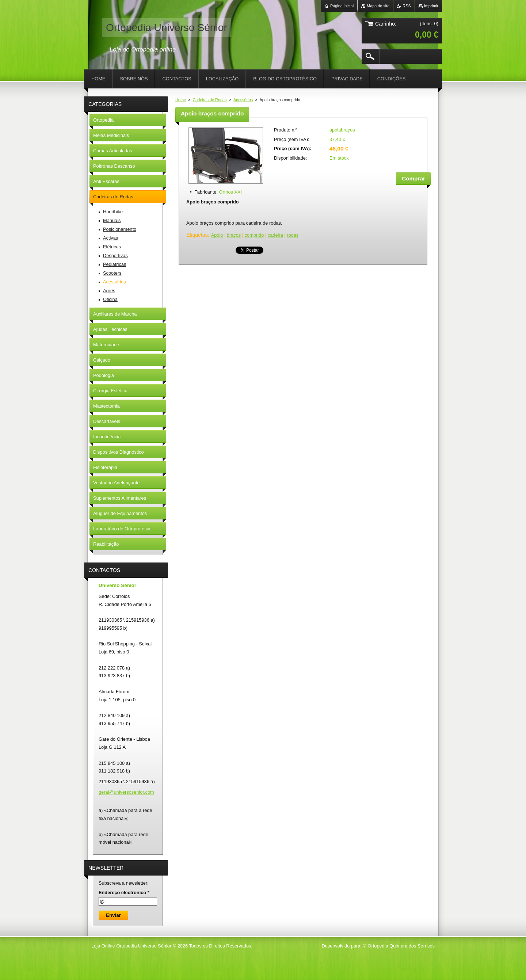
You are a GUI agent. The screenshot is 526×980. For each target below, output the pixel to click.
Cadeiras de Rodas (209, 100)
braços (234, 235)
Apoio (217, 235)
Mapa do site (378, 6)
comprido (254, 235)
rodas (293, 235)
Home (181, 100)
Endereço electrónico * (124, 893)
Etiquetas (197, 235)
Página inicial (342, 6)
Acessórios (243, 100)
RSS (407, 6)
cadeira (275, 235)
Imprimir (431, 6)
